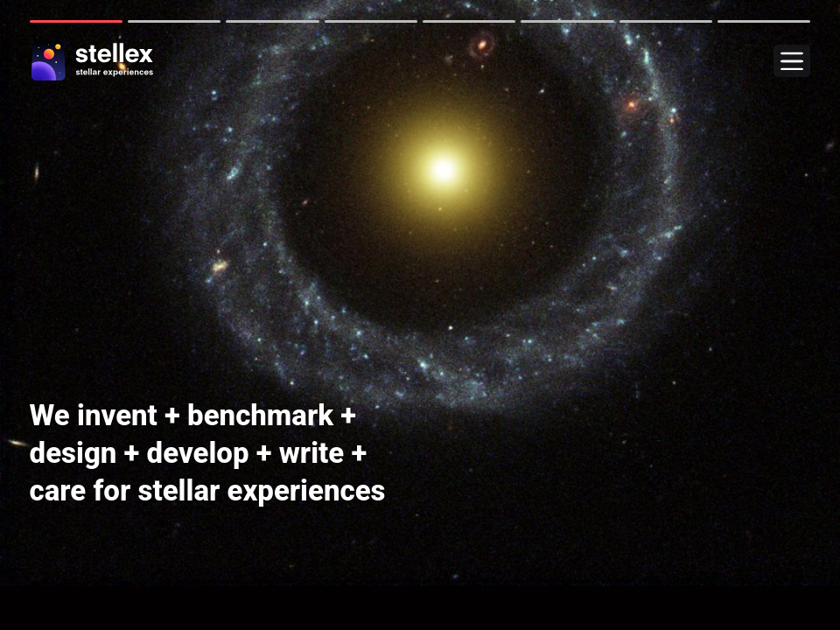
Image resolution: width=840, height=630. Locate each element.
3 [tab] (272, 21)
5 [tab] (469, 21)
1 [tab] (76, 21)
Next (13, 315)
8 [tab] (764, 21)
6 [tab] (567, 21)
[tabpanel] (420, 315)
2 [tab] (174, 21)
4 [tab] (371, 21)
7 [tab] (666, 21)
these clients (80, 568)
